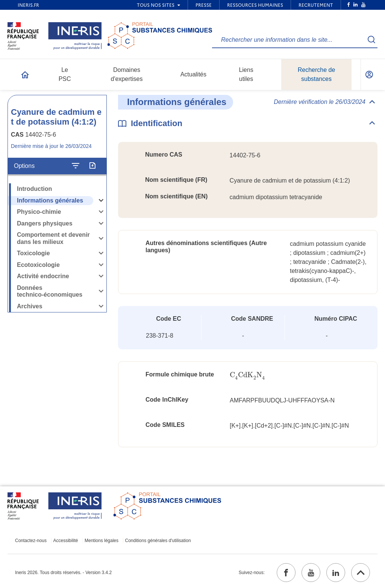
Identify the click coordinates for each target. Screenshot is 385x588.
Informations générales (50, 200)
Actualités (193, 74)
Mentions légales (102, 541)
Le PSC (65, 74)
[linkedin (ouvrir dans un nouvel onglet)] (336, 573)
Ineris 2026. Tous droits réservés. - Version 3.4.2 (63, 573)
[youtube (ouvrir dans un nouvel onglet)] (311, 573)
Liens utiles (246, 74)
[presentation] (247, 375)
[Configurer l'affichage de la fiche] (76, 166)
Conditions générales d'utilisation (158, 541)
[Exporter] (92, 166)
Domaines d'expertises (127, 74)
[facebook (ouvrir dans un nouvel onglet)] (286, 573)
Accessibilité (66, 541)
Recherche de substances (317, 74)
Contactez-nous (31, 541)
